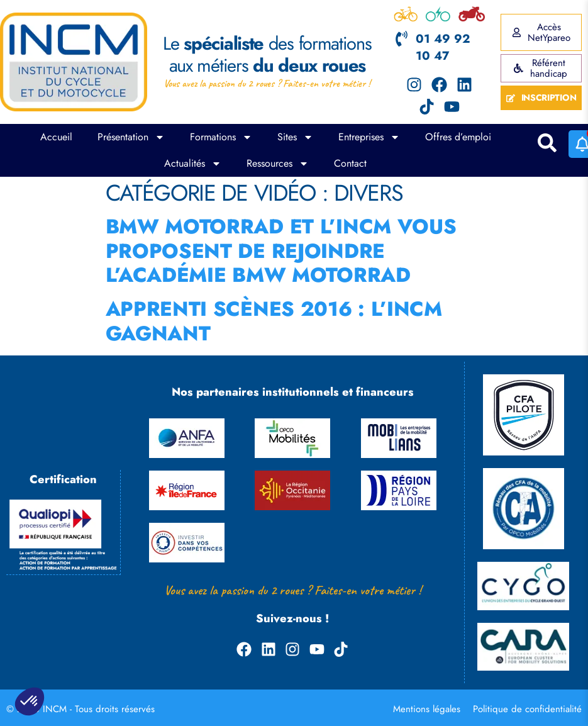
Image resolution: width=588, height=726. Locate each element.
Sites (295, 137)
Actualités (193, 164)
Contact (350, 163)
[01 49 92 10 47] (402, 39)
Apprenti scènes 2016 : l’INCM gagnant (274, 321)
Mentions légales (427, 709)
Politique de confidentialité (527, 709)
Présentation (131, 137)
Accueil (56, 137)
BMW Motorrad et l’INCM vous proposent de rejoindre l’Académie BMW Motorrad (281, 251)
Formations (221, 137)
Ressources (278, 164)
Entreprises (369, 137)
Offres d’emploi (458, 137)
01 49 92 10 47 (443, 47)
